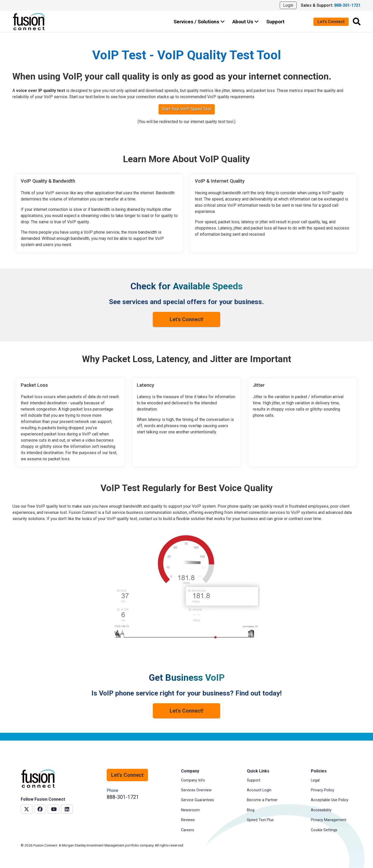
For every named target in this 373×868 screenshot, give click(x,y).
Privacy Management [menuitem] (329, 820)
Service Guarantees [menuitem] (198, 800)
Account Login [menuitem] (259, 790)
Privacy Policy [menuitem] (322, 790)
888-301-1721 (123, 797)
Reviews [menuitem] (188, 820)
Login (288, 5)
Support (275, 22)
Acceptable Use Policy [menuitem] (330, 800)
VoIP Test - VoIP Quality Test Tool (187, 55)
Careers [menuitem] (188, 830)
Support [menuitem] (254, 780)
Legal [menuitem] (315, 780)
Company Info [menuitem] (193, 780)
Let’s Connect (331, 22)
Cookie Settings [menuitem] (324, 830)
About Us (246, 22)
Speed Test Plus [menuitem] (260, 820)
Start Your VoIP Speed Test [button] (187, 109)
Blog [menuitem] (251, 810)
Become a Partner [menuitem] (262, 800)
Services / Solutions (199, 22)
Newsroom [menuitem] (190, 810)
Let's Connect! (187, 319)
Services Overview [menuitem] (196, 790)
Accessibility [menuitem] (321, 810)
